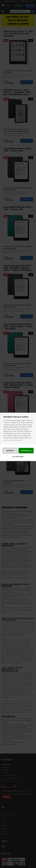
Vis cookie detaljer (18, 456)
